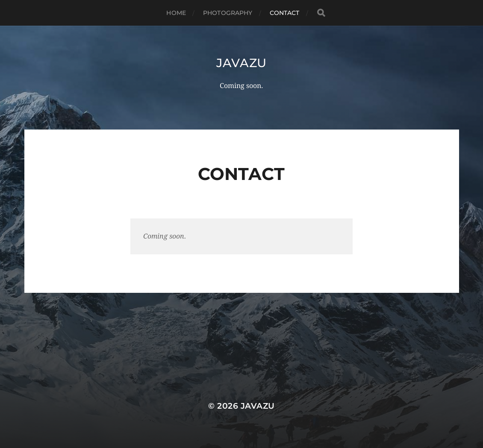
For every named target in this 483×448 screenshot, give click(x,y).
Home (176, 13)
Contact (285, 13)
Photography (228, 13)
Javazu (241, 63)
